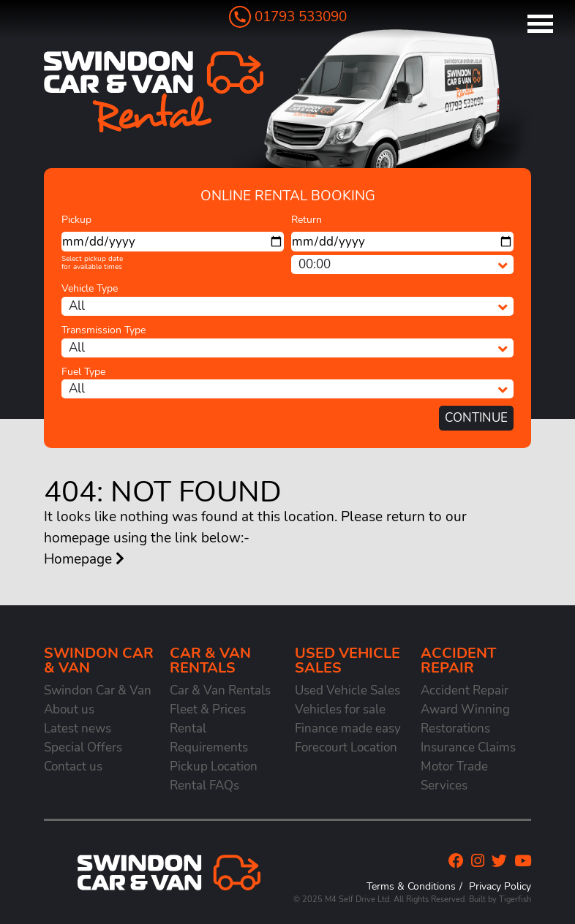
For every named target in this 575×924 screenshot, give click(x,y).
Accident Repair (465, 690)
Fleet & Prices (208, 709)
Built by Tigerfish (500, 900)
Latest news (78, 728)
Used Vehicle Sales (347, 690)
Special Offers (83, 747)
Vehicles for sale (340, 709)
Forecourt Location (346, 747)
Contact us (73, 766)
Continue (476, 418)
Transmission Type (104, 330)
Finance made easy (348, 728)
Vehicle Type (90, 288)
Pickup (76, 220)
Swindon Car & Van (98, 690)
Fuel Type (83, 372)
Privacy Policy (500, 886)
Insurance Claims (468, 747)
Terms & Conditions (411, 886)
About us (69, 709)
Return (307, 220)
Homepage (84, 559)
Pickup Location (214, 766)
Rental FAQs (204, 785)
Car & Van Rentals (220, 690)
